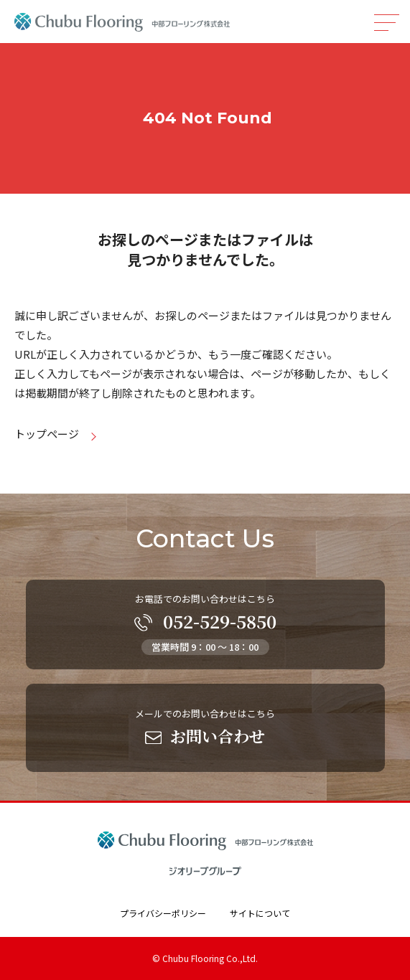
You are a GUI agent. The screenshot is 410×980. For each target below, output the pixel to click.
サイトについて (260, 913)
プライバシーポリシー (163, 913)
